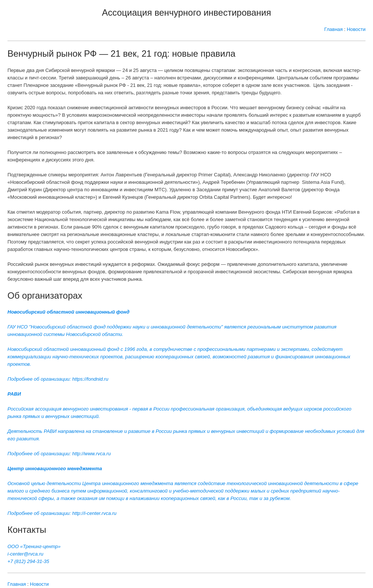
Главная (333, 29)
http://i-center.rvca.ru (95, 513)
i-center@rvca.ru (25, 554)
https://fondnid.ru (90, 379)
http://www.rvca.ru (92, 454)
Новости (356, 29)
